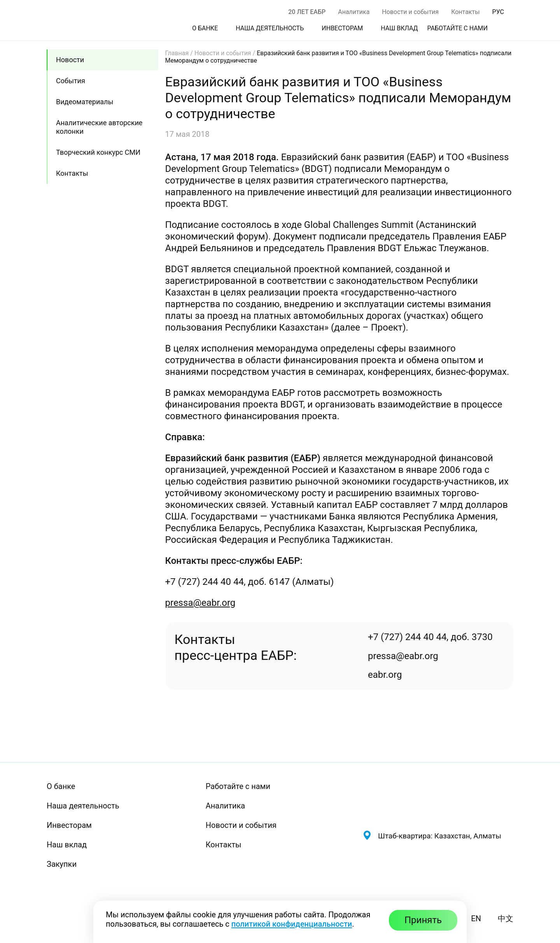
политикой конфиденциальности (292, 924)
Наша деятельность (83, 806)
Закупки (62, 864)
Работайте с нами (238, 786)
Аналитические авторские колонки (99, 127)
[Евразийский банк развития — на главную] (438, 799)
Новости (70, 60)
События (71, 81)
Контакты (465, 12)
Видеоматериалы (85, 102)
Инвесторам (69, 825)
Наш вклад (67, 845)
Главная (177, 53)
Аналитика (354, 12)
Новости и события (410, 12)
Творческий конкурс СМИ (98, 152)
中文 (506, 919)
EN (476, 919)
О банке (61, 786)
